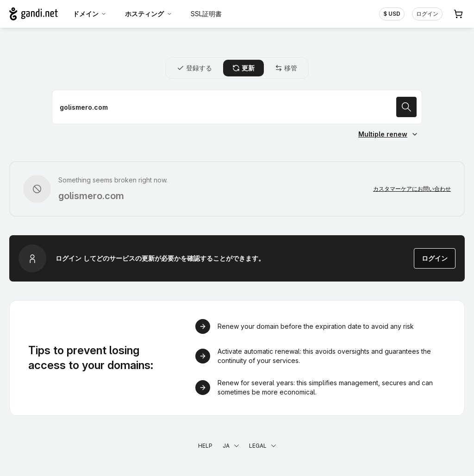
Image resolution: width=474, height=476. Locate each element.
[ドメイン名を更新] (237, 107)
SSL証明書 (206, 14)
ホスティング (149, 14)
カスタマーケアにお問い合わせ (412, 189)
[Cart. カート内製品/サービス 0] (458, 14)
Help (205, 446)
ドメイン (90, 14)
